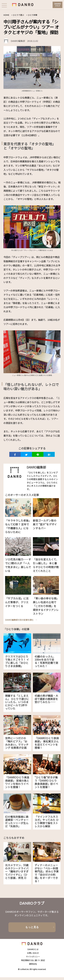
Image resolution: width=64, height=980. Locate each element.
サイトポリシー (33, 959)
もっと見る (32, 929)
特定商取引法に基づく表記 (33, 963)
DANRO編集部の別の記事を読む (19, 621)
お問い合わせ (33, 956)
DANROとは (33, 952)
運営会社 (33, 967)
